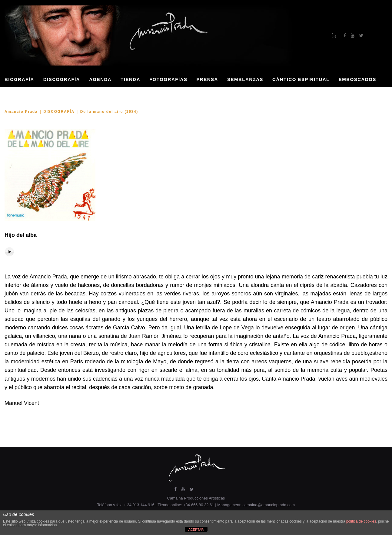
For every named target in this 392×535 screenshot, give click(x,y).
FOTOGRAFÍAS (168, 79)
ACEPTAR (196, 530)
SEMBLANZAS (245, 79)
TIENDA (130, 79)
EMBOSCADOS (357, 79)
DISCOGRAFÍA (62, 79)
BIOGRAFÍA (19, 79)
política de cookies (361, 521)
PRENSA (207, 79)
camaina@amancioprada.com (269, 505)
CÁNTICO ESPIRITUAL (301, 79)
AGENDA (100, 79)
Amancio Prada (21, 112)
